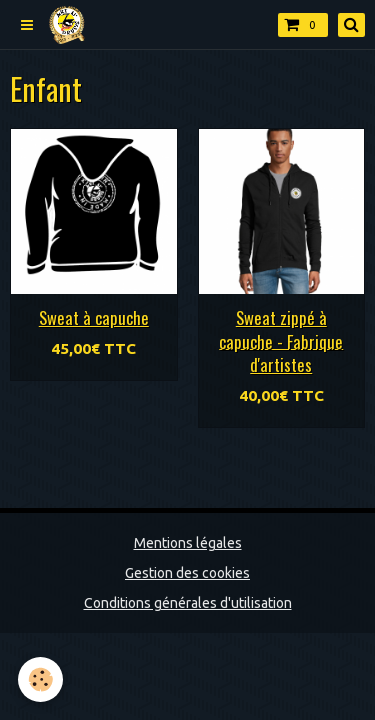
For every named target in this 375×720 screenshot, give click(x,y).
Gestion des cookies (187, 573)
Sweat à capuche (94, 317)
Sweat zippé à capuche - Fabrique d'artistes (281, 341)
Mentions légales (188, 543)
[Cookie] (40, 679)
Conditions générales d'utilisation (188, 603)
